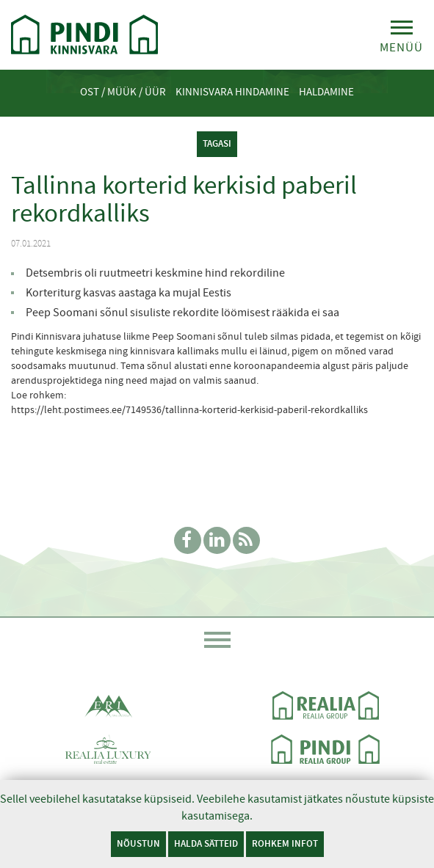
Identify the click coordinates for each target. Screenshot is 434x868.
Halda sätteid (206, 843)
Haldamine (326, 92)
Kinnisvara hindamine (232, 92)
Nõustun (138, 843)
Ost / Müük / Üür (123, 92)
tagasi (217, 143)
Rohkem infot (285, 843)
